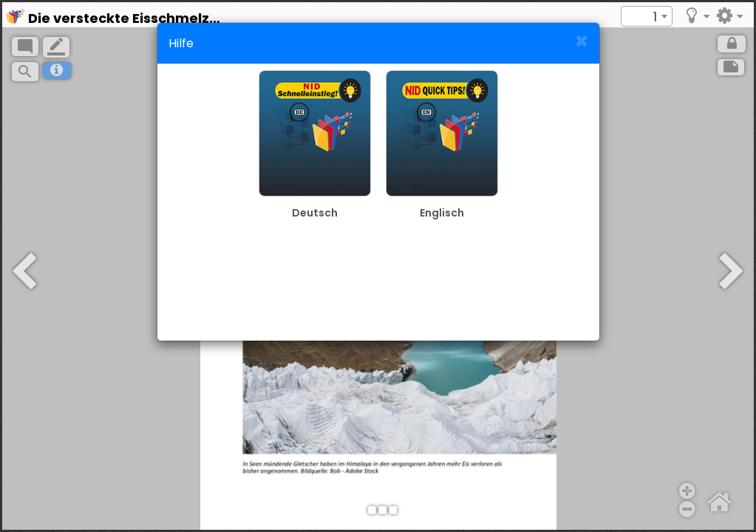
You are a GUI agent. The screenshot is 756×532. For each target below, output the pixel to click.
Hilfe (181, 43)
